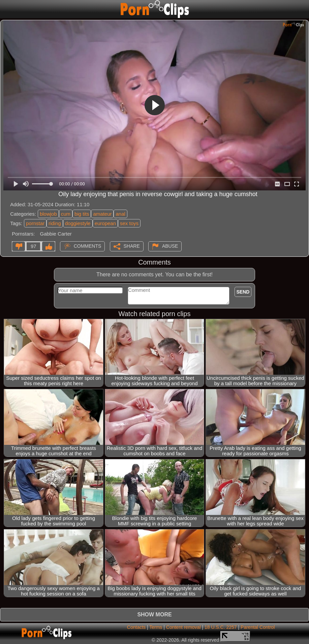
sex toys (129, 223)
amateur (102, 214)
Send (243, 292)
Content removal (183, 627)
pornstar (35, 223)
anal (120, 214)
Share (132, 246)
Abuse (170, 246)
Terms (156, 627)
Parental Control (258, 627)
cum (66, 214)
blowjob (48, 214)
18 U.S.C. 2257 (221, 627)
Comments (88, 246)
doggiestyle (78, 223)
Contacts (136, 627)
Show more (154, 615)
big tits (82, 214)
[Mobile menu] (6, 9)
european (105, 223)
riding (55, 223)
